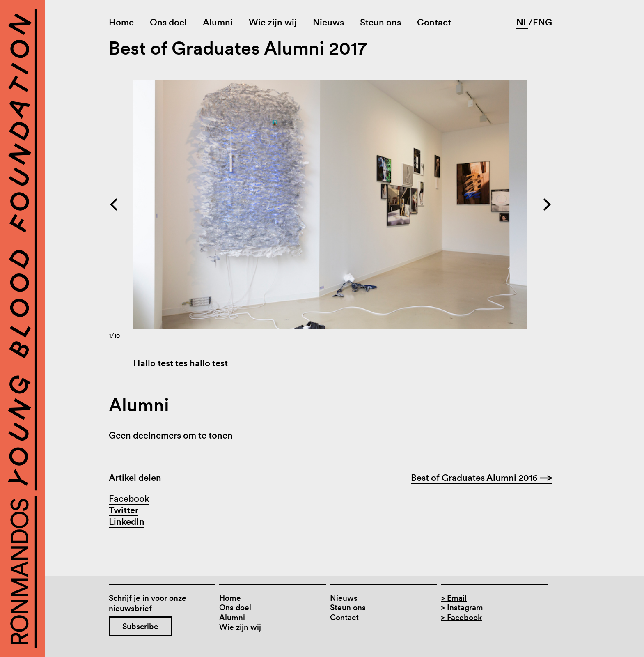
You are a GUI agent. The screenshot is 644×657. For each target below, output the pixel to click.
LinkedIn (127, 521)
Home (121, 22)
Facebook (129, 498)
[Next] (441, 205)
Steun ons (380, 22)
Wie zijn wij (273, 22)
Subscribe (140, 626)
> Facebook (461, 617)
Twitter (124, 510)
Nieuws (328, 22)
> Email (454, 598)
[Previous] (220, 205)
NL (522, 22)
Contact (434, 22)
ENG (542, 22)
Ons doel (168, 22)
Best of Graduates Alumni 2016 (481, 478)
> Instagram (462, 608)
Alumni (218, 22)
